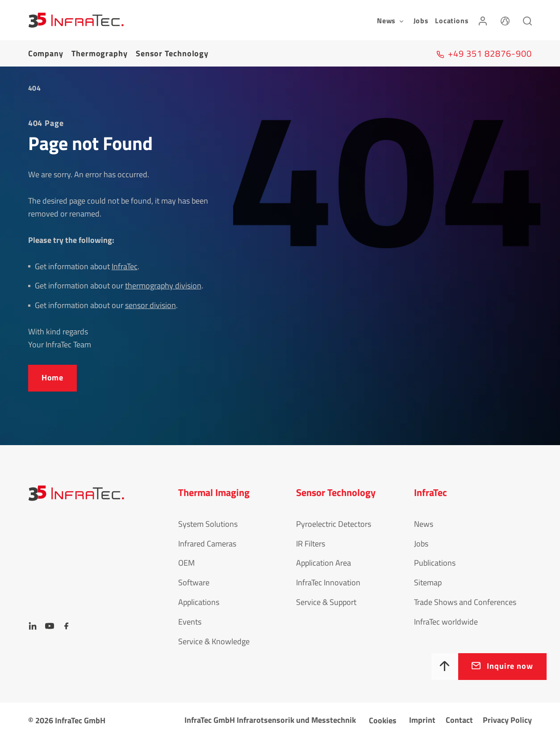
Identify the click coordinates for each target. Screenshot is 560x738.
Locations (452, 21)
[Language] (505, 20)
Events (190, 622)
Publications (435, 563)
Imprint (422, 720)
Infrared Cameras (207, 544)
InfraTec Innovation (328, 582)
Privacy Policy (507, 720)
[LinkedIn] (33, 626)
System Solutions (208, 524)
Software (194, 582)
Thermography (100, 53)
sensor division (150, 305)
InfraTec (125, 266)
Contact (459, 720)
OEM (186, 563)
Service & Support (326, 602)
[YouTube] (50, 626)
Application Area (324, 563)
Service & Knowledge (214, 641)
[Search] (527, 20)
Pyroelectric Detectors (334, 524)
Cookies (383, 720)
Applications (199, 602)
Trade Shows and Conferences (465, 602)
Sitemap (428, 582)
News (424, 524)
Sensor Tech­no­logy (172, 53)
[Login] (483, 20)
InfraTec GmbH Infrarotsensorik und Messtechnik (270, 720)
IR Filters (311, 544)
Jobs (421, 21)
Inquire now (510, 666)
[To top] (445, 667)
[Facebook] (67, 626)
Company (46, 53)
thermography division (163, 286)
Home (53, 377)
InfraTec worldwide (446, 622)
